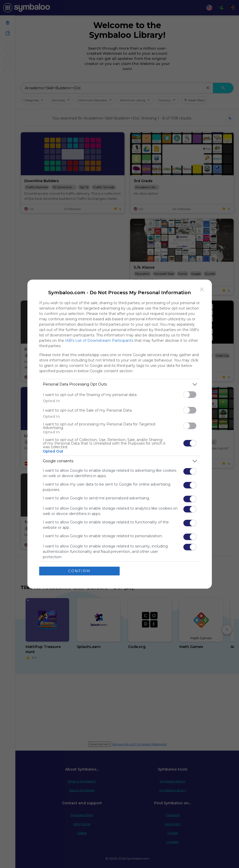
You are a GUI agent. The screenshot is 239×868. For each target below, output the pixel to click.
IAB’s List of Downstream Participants (99, 340)
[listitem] (120, 384)
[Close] (202, 290)
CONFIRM (79, 571)
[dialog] (120, 434)
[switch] (190, 395)
